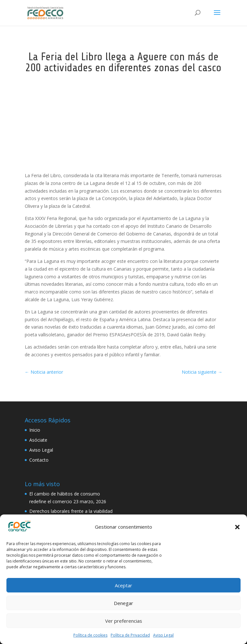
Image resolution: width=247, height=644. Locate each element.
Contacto (39, 460)
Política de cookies (90, 635)
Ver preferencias (124, 621)
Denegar (123, 603)
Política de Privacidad (130, 635)
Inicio (35, 430)
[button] (237, 527)
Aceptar (123, 585)
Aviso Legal (163, 635)
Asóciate (38, 440)
